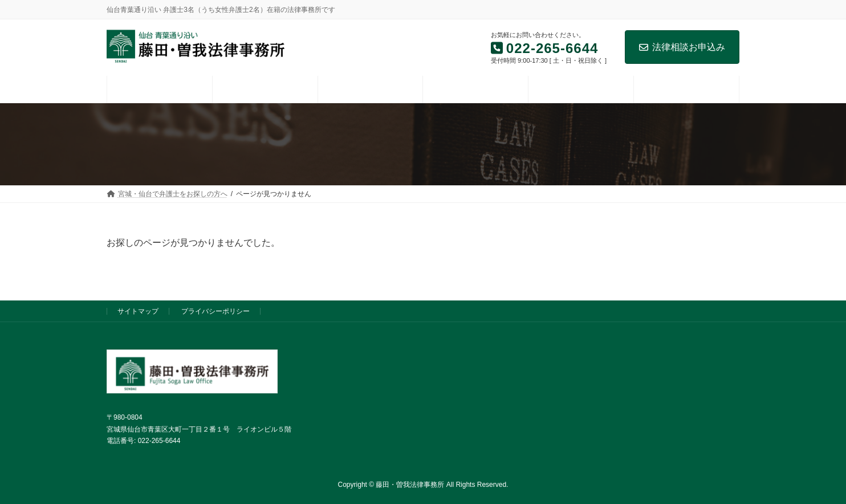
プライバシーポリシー (215, 311)
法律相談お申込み (682, 47)
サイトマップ (138, 311)
